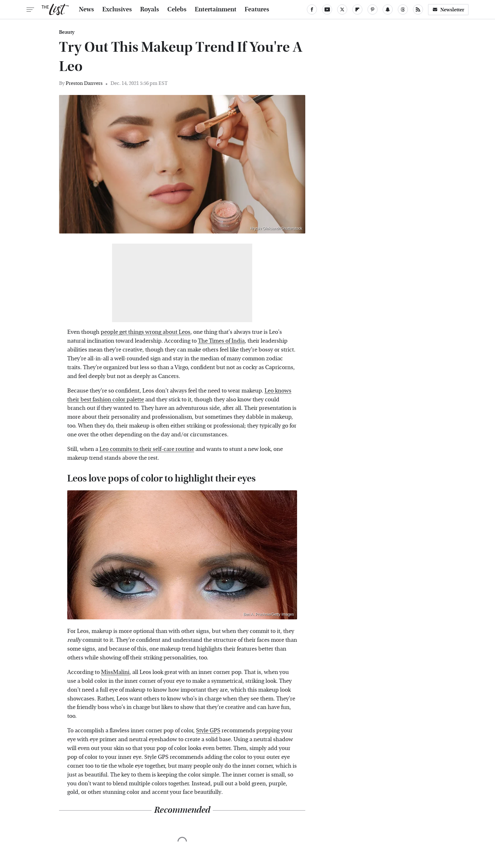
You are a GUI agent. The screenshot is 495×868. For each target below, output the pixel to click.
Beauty (67, 32)
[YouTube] (327, 9)
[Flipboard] (357, 9)
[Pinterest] (373, 9)
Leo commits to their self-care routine (147, 449)
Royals (150, 9)
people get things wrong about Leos (146, 332)
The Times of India (221, 341)
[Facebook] (312, 9)
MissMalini (115, 672)
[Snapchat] (388, 9)
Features (257, 9)
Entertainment (216, 9)
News (86, 9)
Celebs (177, 9)
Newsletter (448, 10)
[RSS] (418, 9)
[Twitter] (342, 9)
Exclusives (117, 9)
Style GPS (208, 731)
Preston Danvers (84, 83)
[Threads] (403, 9)
